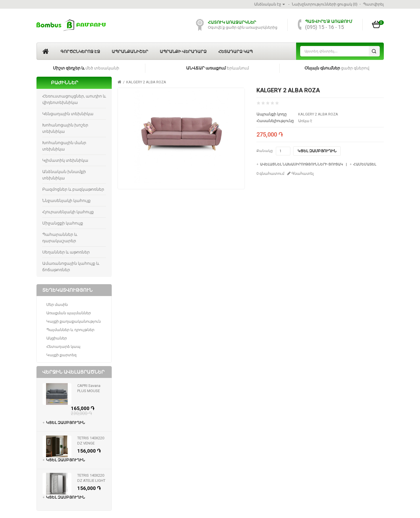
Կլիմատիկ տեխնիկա (65, 160)
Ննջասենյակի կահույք (66, 201)
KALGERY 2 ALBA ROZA (146, 82)
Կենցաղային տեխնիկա (68, 114)
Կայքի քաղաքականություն (74, 321)
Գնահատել (300, 173)
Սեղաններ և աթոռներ (66, 252)
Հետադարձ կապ (235, 52)
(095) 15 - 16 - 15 (324, 27)
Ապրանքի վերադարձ (183, 52)
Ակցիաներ (57, 338)
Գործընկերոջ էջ (80, 52)
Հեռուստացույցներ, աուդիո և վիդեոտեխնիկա (74, 99)
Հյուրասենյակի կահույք (68, 212)
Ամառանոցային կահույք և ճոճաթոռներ (71, 267)
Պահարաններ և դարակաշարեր (60, 238)
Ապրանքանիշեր (130, 52)
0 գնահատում (270, 173)
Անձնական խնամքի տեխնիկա (64, 175)
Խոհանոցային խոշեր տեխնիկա (65, 128)
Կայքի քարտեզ (61, 355)
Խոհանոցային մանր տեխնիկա (64, 146)
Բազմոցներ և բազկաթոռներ (73, 189)
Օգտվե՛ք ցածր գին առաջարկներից (243, 27)
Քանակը (265, 151)
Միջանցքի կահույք (63, 223)
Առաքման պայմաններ (69, 313)
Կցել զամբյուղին (317, 151)
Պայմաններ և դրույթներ (70, 330)
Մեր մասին (57, 305)
